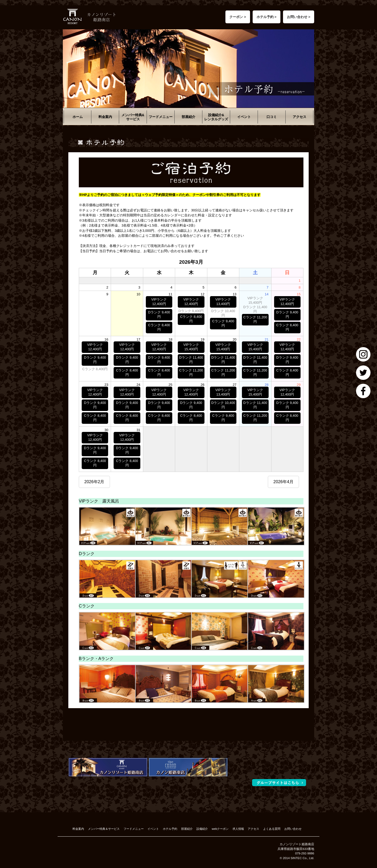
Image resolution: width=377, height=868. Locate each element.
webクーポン (220, 829)
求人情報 (238, 829)
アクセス (300, 117)
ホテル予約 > (267, 17)
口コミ (272, 117)
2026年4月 (283, 482)
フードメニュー (161, 117)
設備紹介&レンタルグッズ (216, 117)
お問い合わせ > (299, 17)
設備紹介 (202, 829)
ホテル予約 (170, 829)
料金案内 (105, 117)
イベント (244, 117)
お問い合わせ (293, 829)
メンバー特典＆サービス (104, 829)
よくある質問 (272, 829)
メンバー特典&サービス (133, 117)
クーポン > (238, 17)
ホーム (78, 117)
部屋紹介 (188, 117)
